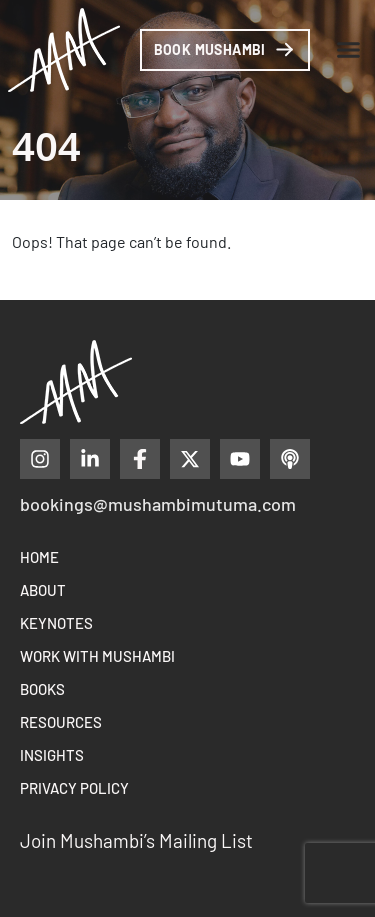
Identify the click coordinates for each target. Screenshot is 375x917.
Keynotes (56, 623)
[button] (349, 50)
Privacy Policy (74, 788)
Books (42, 689)
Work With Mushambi (97, 656)
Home (39, 557)
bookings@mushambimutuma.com (158, 504)
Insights (52, 755)
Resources (61, 722)
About (43, 590)
